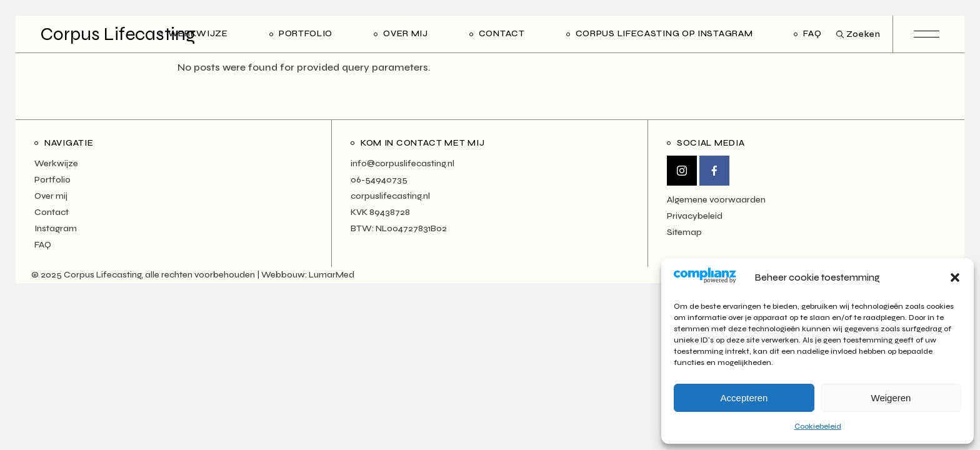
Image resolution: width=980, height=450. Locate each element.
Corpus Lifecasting (118, 34)
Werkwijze (56, 163)
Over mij (51, 196)
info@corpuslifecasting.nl (402, 163)
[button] (955, 277)
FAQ (43, 245)
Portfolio (52, 180)
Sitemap (684, 232)
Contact (52, 212)
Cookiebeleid (818, 426)
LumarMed (332, 275)
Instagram (56, 228)
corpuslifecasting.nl (390, 196)
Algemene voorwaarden (716, 200)
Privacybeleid (695, 216)
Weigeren (891, 398)
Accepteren (744, 398)
